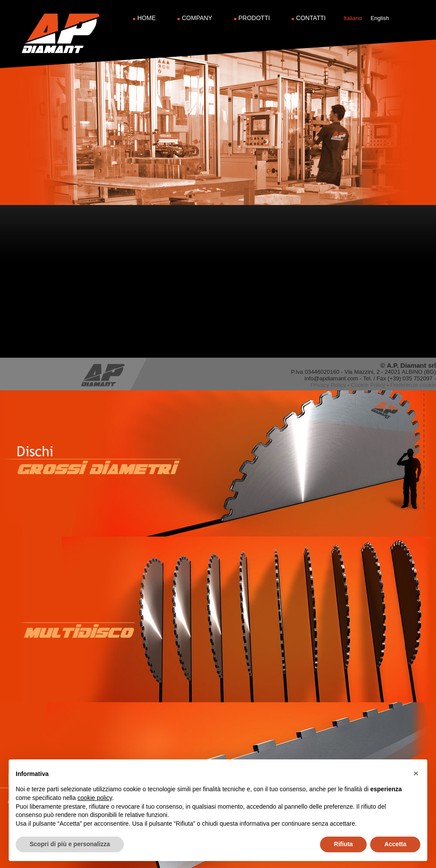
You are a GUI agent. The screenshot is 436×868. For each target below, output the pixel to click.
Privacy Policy (328, 385)
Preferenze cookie (413, 385)
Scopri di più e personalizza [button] (70, 844)
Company (197, 18)
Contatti (311, 18)
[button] (416, 773)
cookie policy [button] (95, 798)
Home (146, 18)
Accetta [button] (395, 844)
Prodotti (254, 18)
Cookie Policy (368, 385)
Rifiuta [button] (344, 844)
